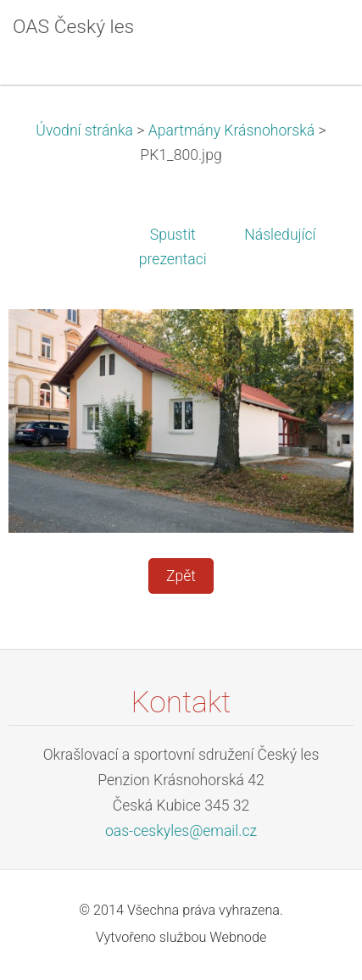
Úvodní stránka (84, 130)
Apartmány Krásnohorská (231, 130)
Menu (315, 38)
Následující (280, 235)
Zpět (181, 576)
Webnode (238, 937)
